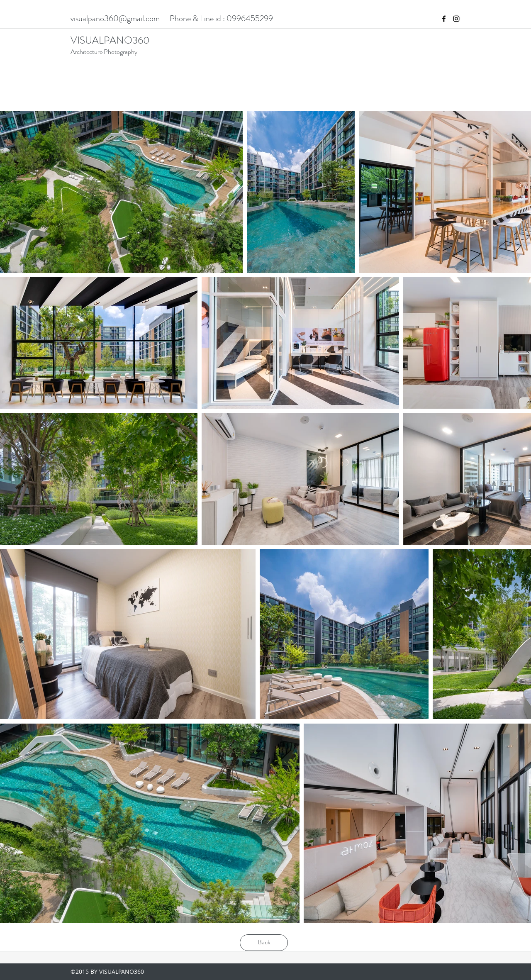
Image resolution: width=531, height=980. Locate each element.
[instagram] (456, 19)
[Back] (264, 943)
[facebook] (444, 19)
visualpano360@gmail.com (115, 18)
